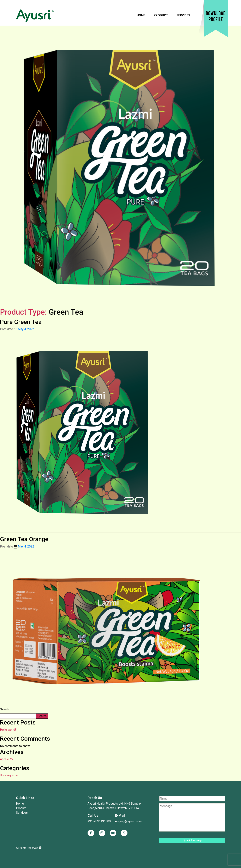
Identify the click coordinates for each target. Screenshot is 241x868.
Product (161, 15)
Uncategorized (10, 775)
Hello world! (8, 730)
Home (141, 15)
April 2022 (7, 759)
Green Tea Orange (24, 539)
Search (5, 709)
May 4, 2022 (26, 329)
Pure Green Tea (21, 322)
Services (183, 15)
